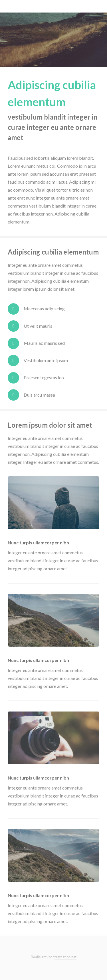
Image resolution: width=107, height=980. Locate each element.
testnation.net (65, 957)
